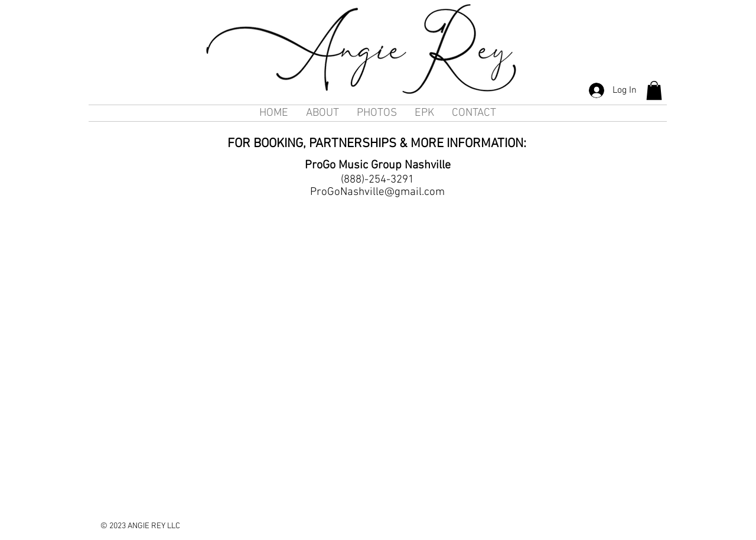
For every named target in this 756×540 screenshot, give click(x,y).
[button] (654, 90)
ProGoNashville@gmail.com (377, 192)
